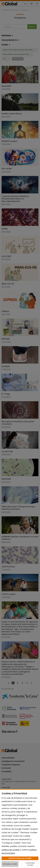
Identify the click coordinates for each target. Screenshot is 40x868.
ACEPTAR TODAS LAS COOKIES (20, 858)
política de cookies (11, 850)
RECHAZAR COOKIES (10, 864)
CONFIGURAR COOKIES (30, 864)
